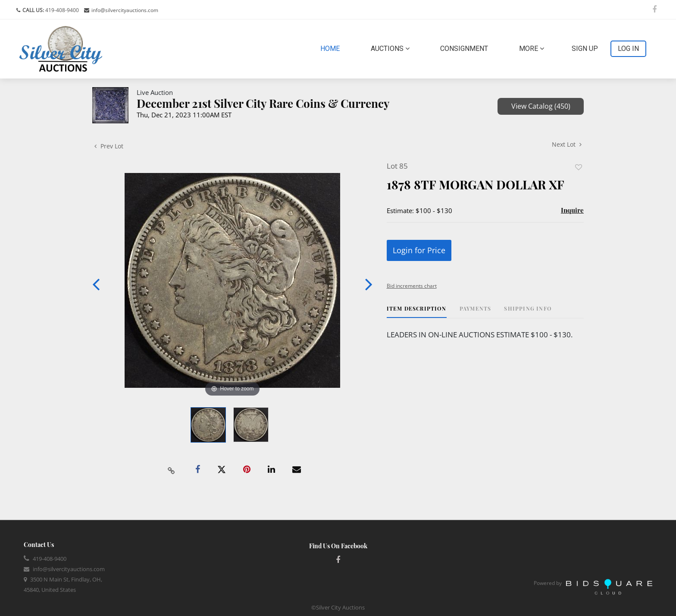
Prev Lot (109, 146)
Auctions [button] (390, 49)
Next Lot (567, 144)
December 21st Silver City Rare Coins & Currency (263, 103)
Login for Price (419, 250)
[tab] (417, 312)
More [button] (532, 49)
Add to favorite (579, 167)
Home (332, 48)
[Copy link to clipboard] (172, 470)
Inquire (572, 210)
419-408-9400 (61, 10)
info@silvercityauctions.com (125, 10)
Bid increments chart (412, 286)
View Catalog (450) (541, 106)
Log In (628, 49)
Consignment (464, 49)
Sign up (585, 49)
